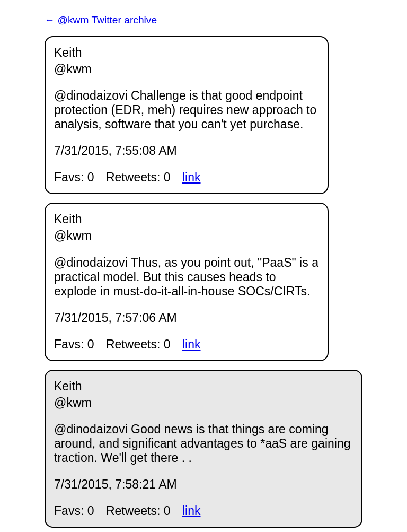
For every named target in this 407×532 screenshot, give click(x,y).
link (192, 177)
